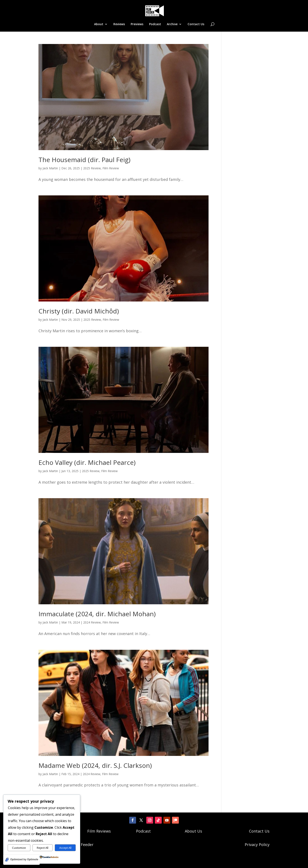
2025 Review (92, 168)
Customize (19, 848)
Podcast (155, 24)
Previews (137, 24)
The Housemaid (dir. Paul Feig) (84, 160)
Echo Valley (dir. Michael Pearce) (87, 462)
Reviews (119, 24)
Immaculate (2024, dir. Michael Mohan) (97, 614)
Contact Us (196, 24)
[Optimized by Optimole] (21, 860)
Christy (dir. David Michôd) (79, 311)
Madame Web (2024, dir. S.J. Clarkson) (95, 765)
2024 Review (92, 622)
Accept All (65, 848)
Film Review (111, 168)
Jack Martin (50, 168)
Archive (172, 24)
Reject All (43, 848)
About (99, 24)
